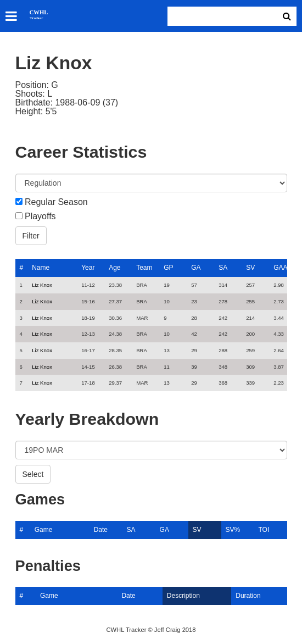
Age (114, 268)
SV (250, 268)
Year (88, 268)
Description (183, 596)
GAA (280, 268)
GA (196, 268)
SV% (233, 530)
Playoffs (40, 216)
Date (101, 530)
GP (168, 268)
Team (144, 268)
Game (44, 530)
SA (223, 268)
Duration (248, 596)
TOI (264, 530)
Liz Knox (42, 285)
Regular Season (56, 202)
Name (41, 268)
